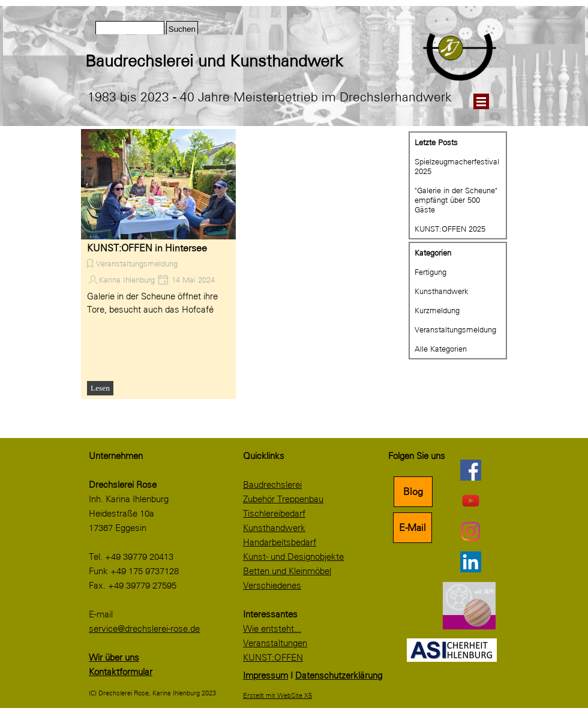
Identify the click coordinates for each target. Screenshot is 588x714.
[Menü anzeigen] (481, 101)
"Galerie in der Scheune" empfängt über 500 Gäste (456, 200)
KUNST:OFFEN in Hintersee (147, 248)
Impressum (265, 676)
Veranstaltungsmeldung (137, 263)
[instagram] (470, 531)
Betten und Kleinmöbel (287, 571)
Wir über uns (114, 658)
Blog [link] (413, 492)
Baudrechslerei (272, 485)
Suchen (182, 29)
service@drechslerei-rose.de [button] (144, 629)
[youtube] (470, 500)
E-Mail (412, 528)
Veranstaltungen (275, 643)
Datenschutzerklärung (339, 676)
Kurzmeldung (437, 310)
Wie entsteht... (272, 629)
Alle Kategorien (441, 349)
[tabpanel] (250, 61)
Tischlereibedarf (274, 514)
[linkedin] (470, 562)
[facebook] (470, 470)
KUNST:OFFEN (273, 658)
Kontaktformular (121, 672)
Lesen (100, 388)
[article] (158, 264)
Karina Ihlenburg (127, 280)
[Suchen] (130, 29)
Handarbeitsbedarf (280, 542)
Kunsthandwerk (442, 291)
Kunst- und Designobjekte (293, 557)
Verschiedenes (272, 586)
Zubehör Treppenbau (283, 499)
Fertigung (430, 272)
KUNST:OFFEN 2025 (450, 229)
